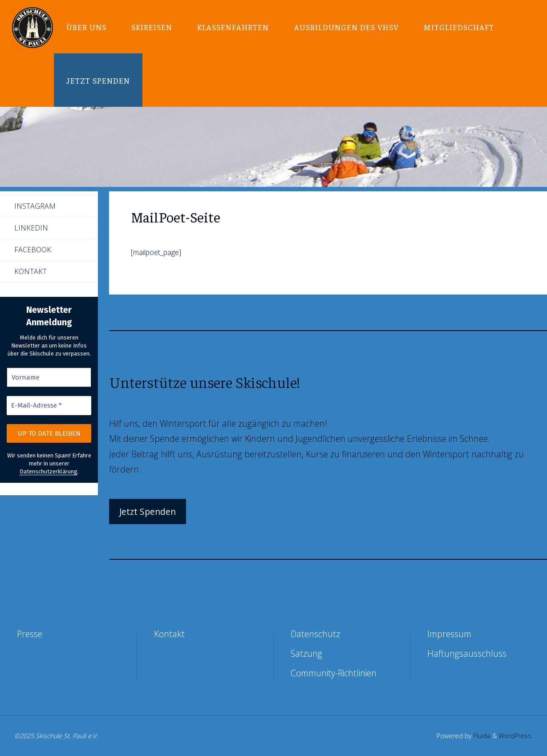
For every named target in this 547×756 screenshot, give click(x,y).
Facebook (33, 250)
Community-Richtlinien (334, 673)
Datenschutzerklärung (49, 471)
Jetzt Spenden (148, 511)
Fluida (481, 736)
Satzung (306, 653)
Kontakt (30, 271)
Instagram (35, 206)
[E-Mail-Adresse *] (49, 406)
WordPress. (516, 736)
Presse (30, 634)
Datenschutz (315, 634)
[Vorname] (49, 378)
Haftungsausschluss (467, 653)
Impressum (449, 634)
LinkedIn (31, 228)
